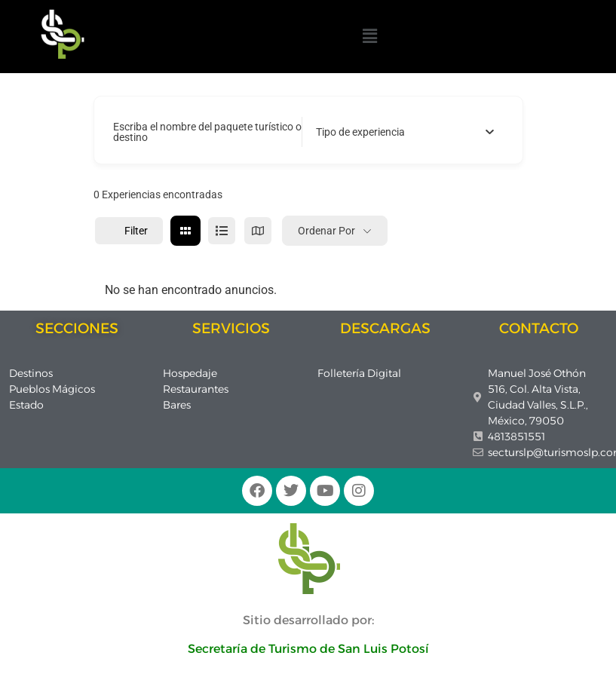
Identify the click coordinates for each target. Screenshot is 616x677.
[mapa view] (258, 231)
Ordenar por (326, 231)
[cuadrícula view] (185, 231)
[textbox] (360, 132)
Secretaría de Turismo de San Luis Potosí (308, 649)
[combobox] (405, 132)
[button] (369, 36)
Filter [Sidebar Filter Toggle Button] (129, 231)
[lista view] (222, 231)
